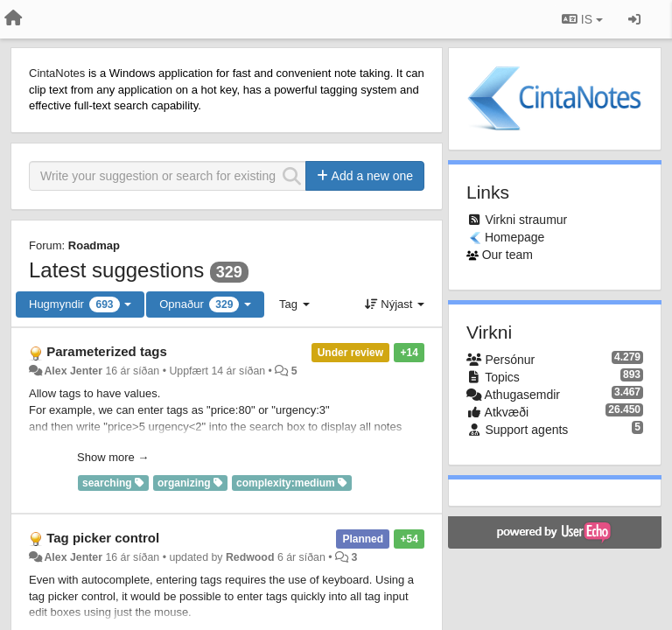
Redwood (250, 557)
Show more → (113, 457)
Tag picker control (103, 538)
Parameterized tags (107, 351)
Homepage (515, 237)
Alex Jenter (73, 371)
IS (582, 19)
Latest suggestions (116, 270)
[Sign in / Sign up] (634, 19)
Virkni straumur (526, 220)
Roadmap (94, 245)
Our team (507, 255)
